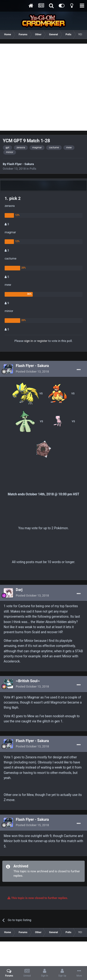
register (42, 341)
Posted (32, 372)
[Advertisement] (43, 87)
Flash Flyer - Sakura (20, 164)
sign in (29, 341)
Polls (33, 169)
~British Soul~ (28, 681)
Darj (19, 590)
